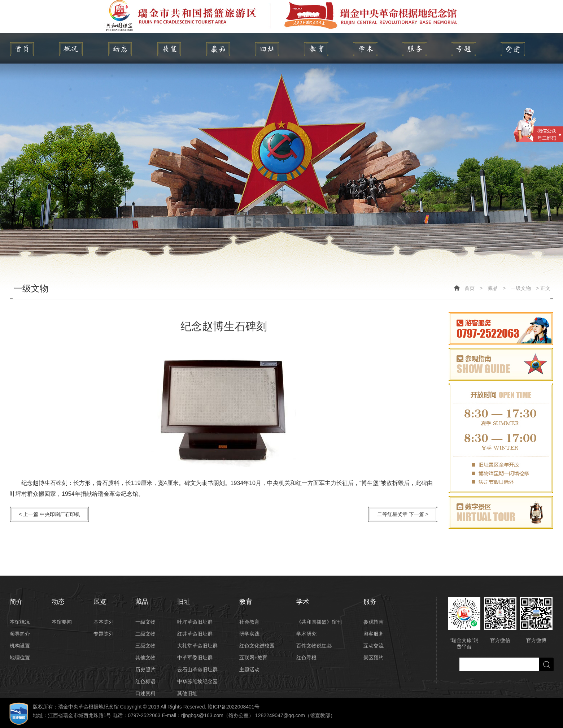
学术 (365, 49)
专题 (464, 49)
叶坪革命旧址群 (195, 622)
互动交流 (374, 646)
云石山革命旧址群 (197, 669)
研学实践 (249, 634)
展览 (169, 49)
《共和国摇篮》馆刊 (319, 622)
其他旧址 (187, 693)
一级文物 (521, 288)
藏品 (218, 49)
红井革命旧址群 (195, 634)
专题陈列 (104, 634)
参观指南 (374, 622)
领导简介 (20, 634)
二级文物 (145, 634)
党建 (513, 49)
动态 (120, 49)
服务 (414, 49)
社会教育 (249, 622)
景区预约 (374, 658)
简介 (71, 49)
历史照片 (145, 669)
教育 (316, 49)
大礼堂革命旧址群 (197, 646)
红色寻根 (306, 658)
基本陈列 (104, 622)
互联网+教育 (253, 658)
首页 (470, 288)
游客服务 (374, 634)
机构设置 (20, 646)
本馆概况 (20, 622)
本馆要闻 (62, 622)
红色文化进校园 (257, 646)
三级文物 (145, 646)
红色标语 (145, 681)
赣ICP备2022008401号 (233, 707)
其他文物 (145, 658)
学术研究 (306, 634)
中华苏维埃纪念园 (197, 681)
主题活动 (249, 669)
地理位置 (20, 658)
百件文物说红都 (314, 646)
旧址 (267, 49)
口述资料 (145, 693)
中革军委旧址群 (195, 658)
